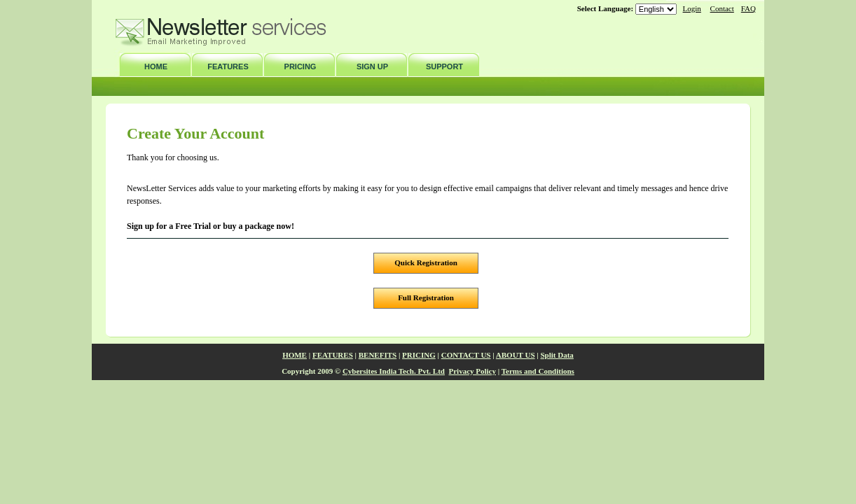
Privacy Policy (472, 371)
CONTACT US (466, 355)
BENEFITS (378, 355)
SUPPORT (444, 66)
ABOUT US (516, 355)
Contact (722, 8)
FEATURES (228, 66)
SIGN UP (372, 66)
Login (692, 8)
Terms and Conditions (538, 371)
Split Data (557, 355)
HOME (156, 66)
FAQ (748, 8)
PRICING (301, 66)
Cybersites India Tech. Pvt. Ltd (394, 371)
